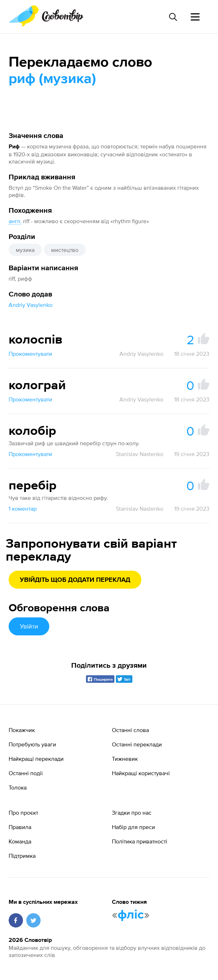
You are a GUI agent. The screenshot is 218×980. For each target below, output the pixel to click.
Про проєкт (23, 813)
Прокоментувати (30, 354)
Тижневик (125, 759)
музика (25, 250)
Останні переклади (137, 744)
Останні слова (130, 730)
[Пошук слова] (173, 17)
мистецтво (65, 250)
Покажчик (22, 730)
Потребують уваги (32, 744)
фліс (131, 915)
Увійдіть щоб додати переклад (75, 580)
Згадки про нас (132, 813)
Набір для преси (133, 827)
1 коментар (23, 509)
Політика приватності (140, 841)
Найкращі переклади (36, 759)
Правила (20, 827)
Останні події (26, 773)
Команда (20, 841)
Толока (18, 787)
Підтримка (22, 856)
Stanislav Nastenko (140, 454)
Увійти (29, 626)
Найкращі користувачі (141, 773)
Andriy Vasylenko (31, 305)
